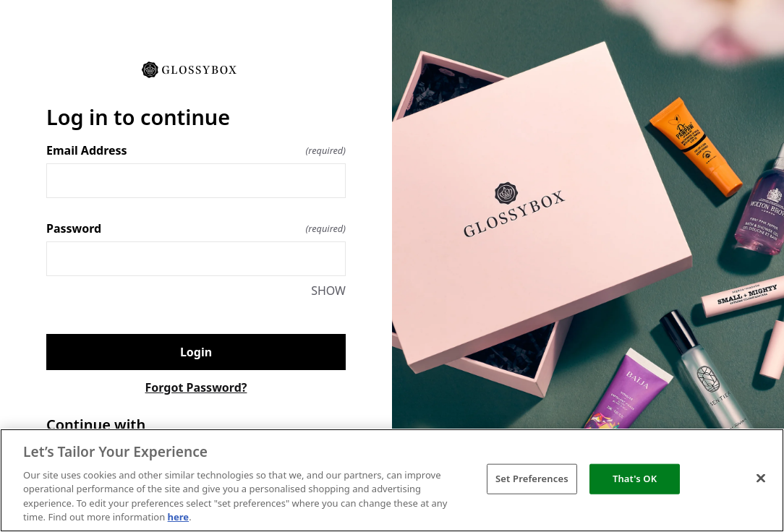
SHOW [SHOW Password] (328, 291)
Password (196, 228)
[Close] (761, 479)
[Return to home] (196, 69)
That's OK (635, 479)
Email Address (196, 150)
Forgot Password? (196, 387)
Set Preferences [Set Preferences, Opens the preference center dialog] (532, 479)
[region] (392, 480)
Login (196, 352)
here (179, 517)
